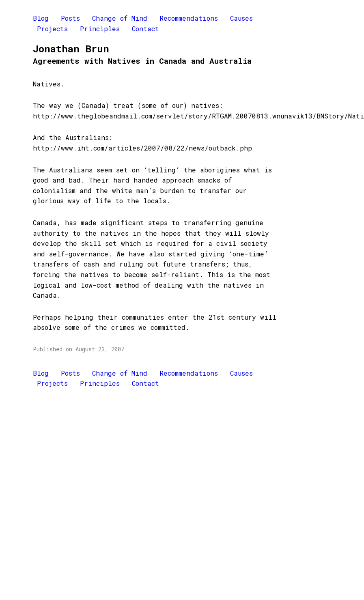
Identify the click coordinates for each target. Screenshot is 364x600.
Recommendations (189, 18)
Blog (41, 18)
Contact (145, 29)
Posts (70, 18)
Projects (52, 29)
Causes (241, 18)
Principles (100, 29)
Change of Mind (120, 18)
